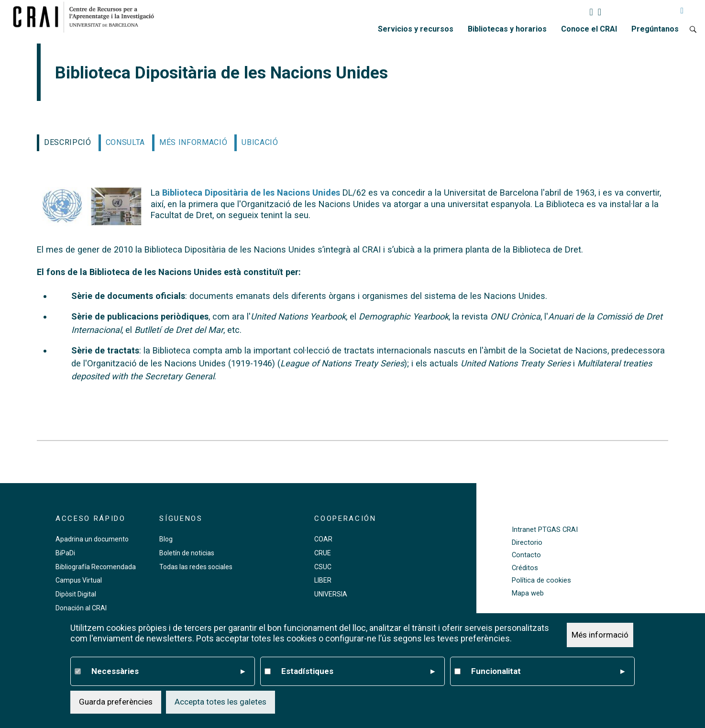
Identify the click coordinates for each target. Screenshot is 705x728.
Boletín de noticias (187, 553)
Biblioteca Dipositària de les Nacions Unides (250, 193)
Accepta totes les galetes (220, 702)
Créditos (525, 568)
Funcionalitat (548, 672)
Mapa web (528, 593)
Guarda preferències (116, 702)
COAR (323, 539)
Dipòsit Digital (76, 594)
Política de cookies (541, 580)
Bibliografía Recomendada (96, 567)
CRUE (323, 553)
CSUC (323, 567)
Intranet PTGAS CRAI (545, 530)
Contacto (526, 555)
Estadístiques (358, 672)
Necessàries (168, 672)
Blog (166, 539)
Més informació (600, 635)
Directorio (527, 543)
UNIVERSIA (331, 594)
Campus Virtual (79, 580)
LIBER (323, 580)
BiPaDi (65, 553)
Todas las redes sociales (196, 567)
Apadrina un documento (92, 539)
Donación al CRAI (81, 608)
